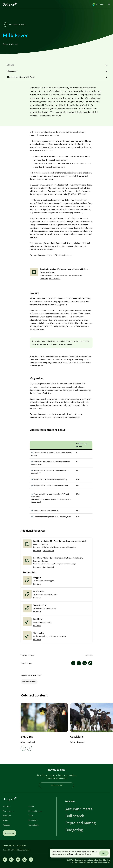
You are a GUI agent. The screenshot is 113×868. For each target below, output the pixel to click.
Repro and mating (81, 823)
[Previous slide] (23, 748)
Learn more (44, 278)
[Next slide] (30, 748)
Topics (5, 44)
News (5, 820)
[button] (90, 663)
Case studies (34, 825)
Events (31, 806)
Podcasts (7, 825)
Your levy (7, 816)
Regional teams (35, 811)
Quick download (55, 278)
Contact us (9, 833)
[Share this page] (31, 860)
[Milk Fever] (85, 663)
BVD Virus (27, 737)
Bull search (75, 816)
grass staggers (69, 417)
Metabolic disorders (29, 682)
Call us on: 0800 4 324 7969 (14, 846)
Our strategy (8, 811)
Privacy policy (74, 854)
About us (7, 806)
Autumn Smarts (79, 809)
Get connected (57, 785)
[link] (56, 65)
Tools (31, 816)
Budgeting (74, 830)
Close (104, 853)
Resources (33, 820)
